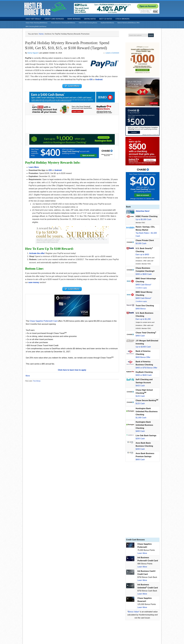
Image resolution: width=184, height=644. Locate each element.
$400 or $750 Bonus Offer (146, 368)
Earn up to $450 (142, 255)
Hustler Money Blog (45, 9)
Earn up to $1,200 (143, 319)
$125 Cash (140, 396)
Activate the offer (37, 254)
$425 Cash (140, 386)
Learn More (142, 553)
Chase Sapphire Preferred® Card (43, 322)
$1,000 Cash (141, 418)
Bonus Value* (134, 612)
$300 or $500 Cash (144, 274)
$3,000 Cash (141, 243)
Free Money (37, 382)
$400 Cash (140, 336)
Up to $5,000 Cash (143, 219)
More (28, 377)
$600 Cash (140, 460)
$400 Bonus (141, 309)
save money (34, 283)
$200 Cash (140, 439)
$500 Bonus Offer (143, 357)
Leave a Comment (112, 53)
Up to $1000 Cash (143, 347)
